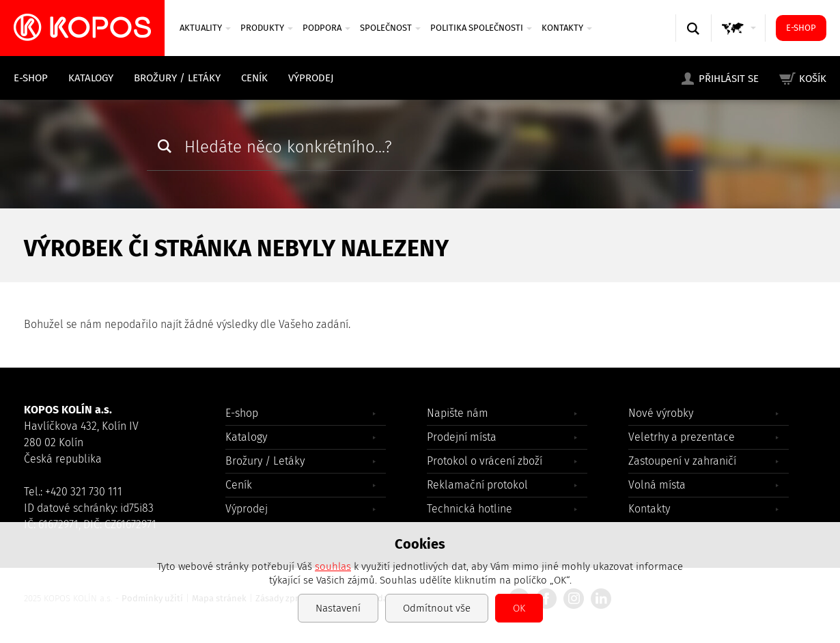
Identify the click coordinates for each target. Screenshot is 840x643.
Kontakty (567, 28)
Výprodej (311, 78)
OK (519, 608)
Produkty (267, 28)
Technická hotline (470, 509)
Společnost (390, 28)
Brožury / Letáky (177, 78)
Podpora (326, 28)
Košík (813, 79)
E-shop (801, 28)
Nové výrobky (661, 413)
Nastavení (338, 608)
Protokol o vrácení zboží (485, 461)
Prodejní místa (462, 437)
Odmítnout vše (437, 608)
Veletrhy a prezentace (682, 437)
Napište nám (458, 413)
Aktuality (205, 28)
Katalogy (91, 78)
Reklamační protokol (477, 485)
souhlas (333, 566)
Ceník (254, 78)
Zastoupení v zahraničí (682, 461)
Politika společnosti (481, 28)
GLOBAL (741, 41)
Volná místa (657, 485)
